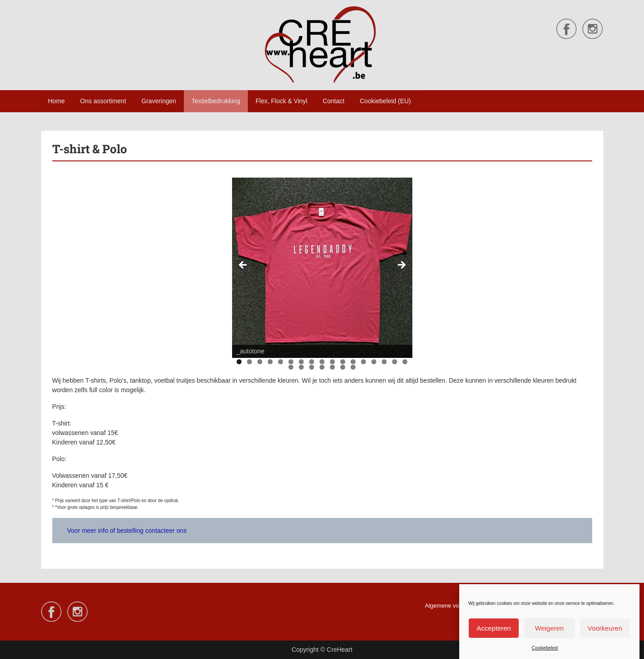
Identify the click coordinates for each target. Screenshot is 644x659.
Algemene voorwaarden (456, 606)
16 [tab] (395, 362)
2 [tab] (249, 362)
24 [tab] (354, 367)
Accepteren (494, 629)
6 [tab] (291, 362)
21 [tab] (322, 367)
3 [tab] (260, 362)
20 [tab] (312, 367)
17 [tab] (405, 362)
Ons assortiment (103, 101)
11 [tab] (343, 362)
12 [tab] (354, 362)
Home (57, 101)
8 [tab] (312, 362)
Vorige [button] (243, 265)
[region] (322, 268)
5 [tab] (281, 362)
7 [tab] (301, 362)
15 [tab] (385, 362)
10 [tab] (333, 362)
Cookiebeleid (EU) (385, 101)
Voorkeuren (605, 629)
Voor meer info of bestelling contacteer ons (127, 531)
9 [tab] (322, 362)
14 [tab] (374, 362)
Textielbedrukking (216, 101)
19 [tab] (302, 367)
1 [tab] (239, 362)
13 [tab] (364, 362)
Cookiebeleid (545, 649)
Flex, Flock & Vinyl (281, 101)
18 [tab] (291, 367)
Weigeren (549, 629)
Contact (333, 101)
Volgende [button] (401, 265)
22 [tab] (333, 367)
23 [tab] (343, 367)
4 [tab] (270, 362)
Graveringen (159, 101)
